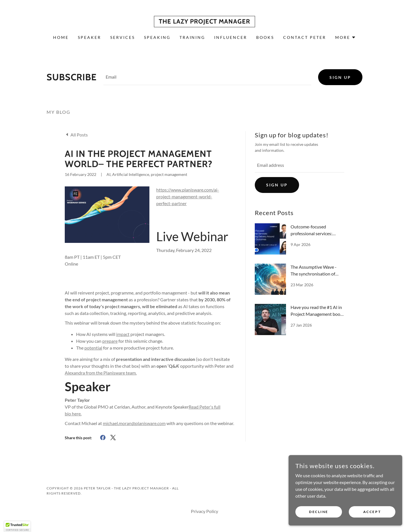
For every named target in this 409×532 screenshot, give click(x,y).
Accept (372, 512)
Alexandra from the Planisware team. (101, 373)
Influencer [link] (231, 37)
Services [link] (123, 37)
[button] (346, 37)
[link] (204, 22)
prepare (110, 341)
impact (123, 334)
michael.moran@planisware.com (134, 423)
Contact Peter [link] (305, 37)
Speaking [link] (157, 37)
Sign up (340, 77)
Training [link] (192, 37)
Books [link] (265, 37)
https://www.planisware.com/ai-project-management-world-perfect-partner (188, 196)
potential (93, 348)
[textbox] (207, 77)
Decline (319, 512)
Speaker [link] (89, 37)
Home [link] (61, 37)
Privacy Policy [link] (204, 511)
